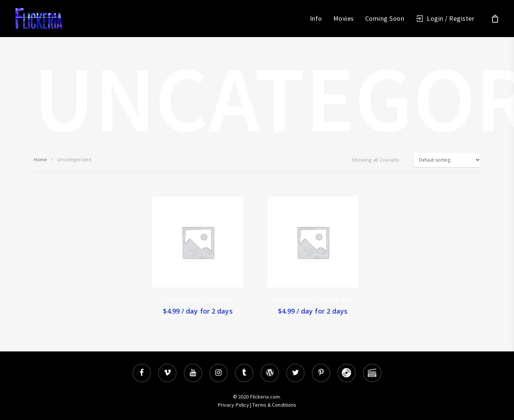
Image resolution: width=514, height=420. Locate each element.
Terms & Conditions (274, 405)
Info (316, 19)
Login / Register (451, 19)
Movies (344, 19)
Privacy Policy (233, 405)
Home (40, 159)
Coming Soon (385, 19)
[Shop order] (447, 160)
